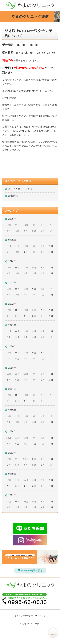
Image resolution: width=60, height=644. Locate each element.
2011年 (12, 495)
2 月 (43, 380)
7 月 (51, 246)
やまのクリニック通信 (18, 181)
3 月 (34, 231)
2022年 (12, 304)
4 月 (26, 231)
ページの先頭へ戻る (32, 570)
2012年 (12, 474)
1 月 (51, 252)
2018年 (12, 368)
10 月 (26, 459)
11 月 (17, 267)
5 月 (17, 316)
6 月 (9, 295)
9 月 (34, 267)
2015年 (12, 410)
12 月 (9, 246)
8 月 (43, 267)
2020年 (12, 346)
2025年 (12, 240)
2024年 (12, 261)
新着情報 (13, 196)
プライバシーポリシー (23, 616)
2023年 (12, 283)
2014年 (12, 431)
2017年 (12, 389)
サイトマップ (41, 616)
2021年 (12, 325)
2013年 (12, 453)
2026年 (12, 219)
